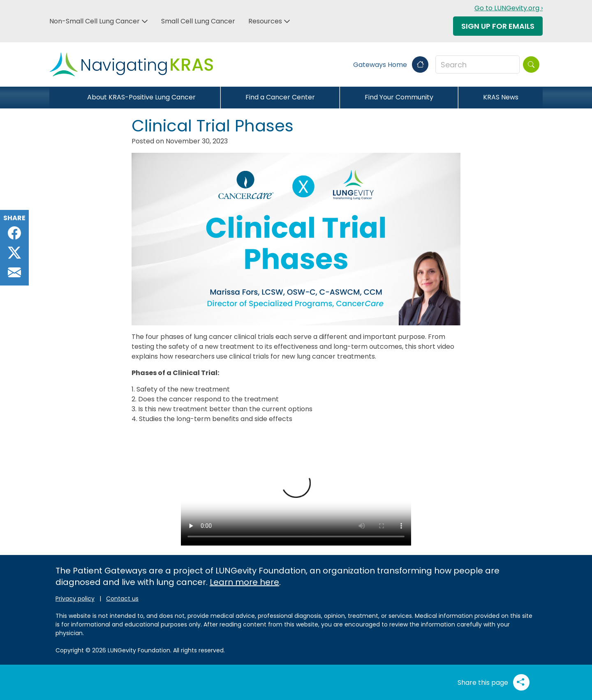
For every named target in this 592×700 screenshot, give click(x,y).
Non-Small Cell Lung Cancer (95, 21)
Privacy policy (75, 599)
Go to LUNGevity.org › (509, 8)
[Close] (56, 97)
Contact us (122, 599)
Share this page (494, 682)
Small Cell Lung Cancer (198, 21)
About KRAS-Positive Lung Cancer (141, 97)
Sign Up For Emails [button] (498, 26)
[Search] (531, 64)
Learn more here (244, 582)
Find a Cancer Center (280, 97)
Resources (265, 21)
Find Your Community (399, 97)
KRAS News (501, 97)
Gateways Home (391, 65)
